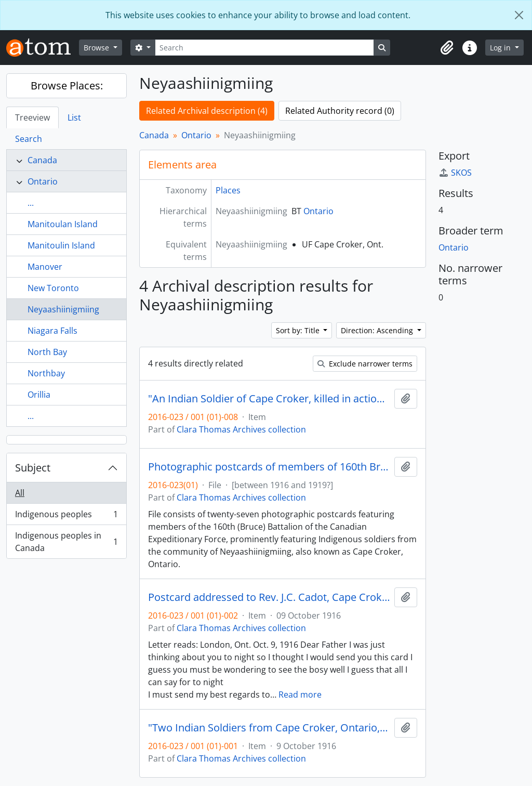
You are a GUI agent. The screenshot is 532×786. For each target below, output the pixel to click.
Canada (42, 160)
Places (228, 190)
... (31, 203)
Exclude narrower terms (365, 364)
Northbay (46, 373)
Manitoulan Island (63, 224)
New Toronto (53, 288)
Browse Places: (67, 86)
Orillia (39, 395)
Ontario (43, 181)
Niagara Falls (52, 331)
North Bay (47, 352)
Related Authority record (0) (340, 111)
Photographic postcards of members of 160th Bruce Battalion (269, 467)
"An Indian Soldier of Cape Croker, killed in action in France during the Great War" (269, 399)
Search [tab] (29, 139)
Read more (300, 695)
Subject (33, 468)
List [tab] (74, 117)
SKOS (455, 173)
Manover (45, 267)
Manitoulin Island (61, 245)
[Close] (519, 15)
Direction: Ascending (378, 330)
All (20, 493)
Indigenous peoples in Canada (66, 542)
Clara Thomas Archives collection (241, 429)
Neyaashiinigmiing (63, 309)
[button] (447, 48)
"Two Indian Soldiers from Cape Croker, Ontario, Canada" (269, 728)
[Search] (264, 48)
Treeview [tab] (32, 117)
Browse (97, 48)
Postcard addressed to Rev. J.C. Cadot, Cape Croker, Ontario (269, 597)
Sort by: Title (299, 330)
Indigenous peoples (66, 516)
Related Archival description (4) (207, 111)
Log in (501, 48)
